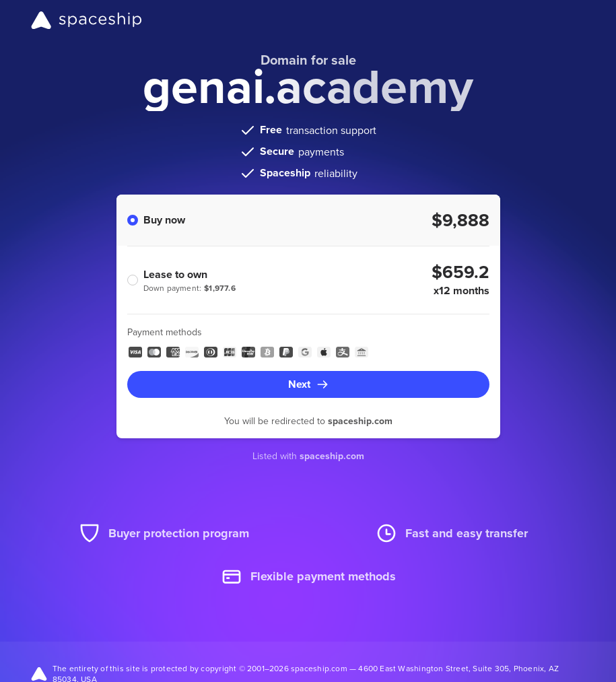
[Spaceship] (87, 20)
